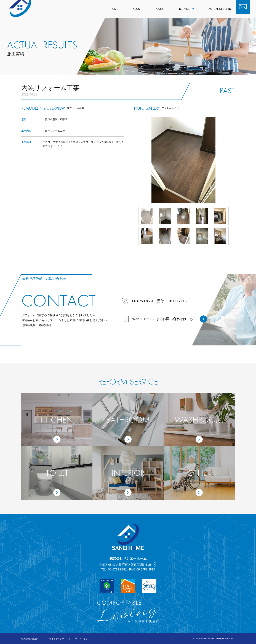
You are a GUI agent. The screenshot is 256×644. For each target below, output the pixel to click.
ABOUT (137, 9)
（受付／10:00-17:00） (155, 301)
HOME (114, 9)
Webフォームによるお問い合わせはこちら (164, 319)
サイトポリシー (57, 639)
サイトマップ (81, 639)
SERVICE (187, 9)
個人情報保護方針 (30, 639)
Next (235, 160)
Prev (132, 160)
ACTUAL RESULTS (220, 9)
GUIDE (160, 9)
